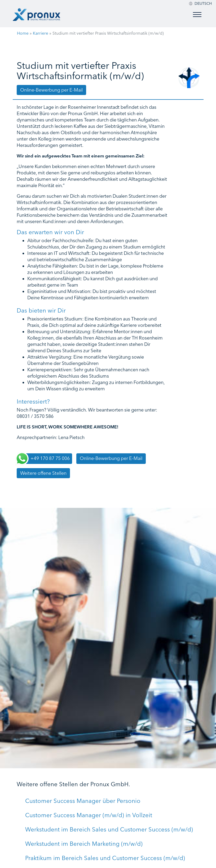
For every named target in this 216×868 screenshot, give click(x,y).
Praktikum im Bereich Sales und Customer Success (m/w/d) (105, 858)
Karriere (41, 33)
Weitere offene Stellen (43, 473)
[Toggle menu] (197, 15)
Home (23, 33)
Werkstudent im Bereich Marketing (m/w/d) (84, 844)
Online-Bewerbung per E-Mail (51, 90)
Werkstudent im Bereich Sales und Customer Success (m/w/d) (109, 829)
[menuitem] (203, 3)
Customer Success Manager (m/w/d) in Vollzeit (89, 815)
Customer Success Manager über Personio (83, 801)
